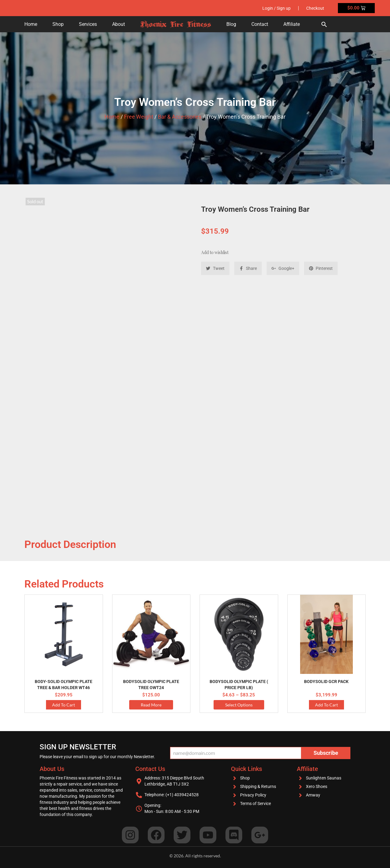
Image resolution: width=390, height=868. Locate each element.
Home (31, 24)
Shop (58, 24)
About (119, 24)
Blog (231, 24)
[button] (324, 24)
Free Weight (139, 117)
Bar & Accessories (180, 117)
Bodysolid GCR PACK (326, 682)
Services (88, 24)
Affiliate (292, 24)
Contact (260, 24)
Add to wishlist (215, 252)
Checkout (315, 8)
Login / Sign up (277, 8)
